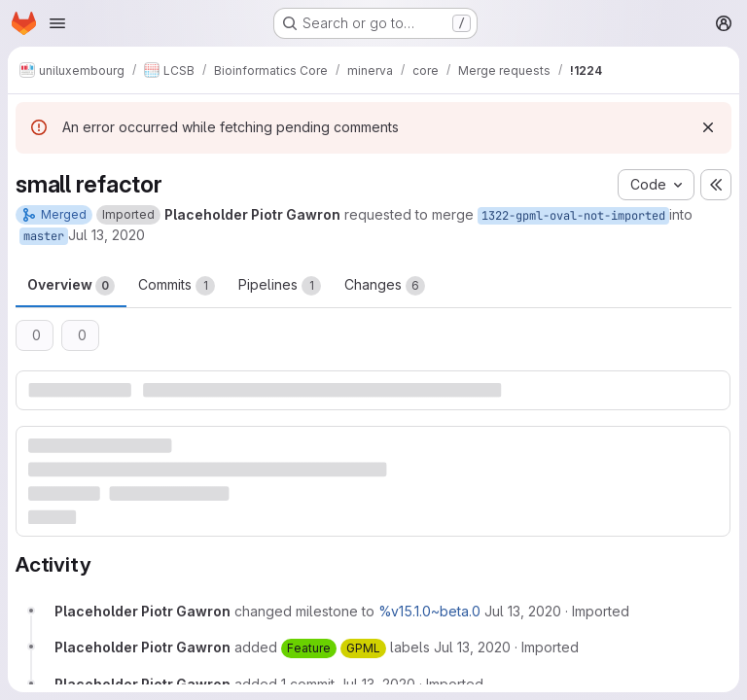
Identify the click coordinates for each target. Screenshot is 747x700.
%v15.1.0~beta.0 (429, 611)
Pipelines (280, 286)
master (44, 236)
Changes (385, 286)
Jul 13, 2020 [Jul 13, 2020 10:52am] (107, 235)
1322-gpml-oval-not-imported (573, 216)
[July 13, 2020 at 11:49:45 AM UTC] (377, 684)
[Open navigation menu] (57, 23)
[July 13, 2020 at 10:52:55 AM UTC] (523, 611)
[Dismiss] (708, 127)
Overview (71, 286)
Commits (177, 286)
